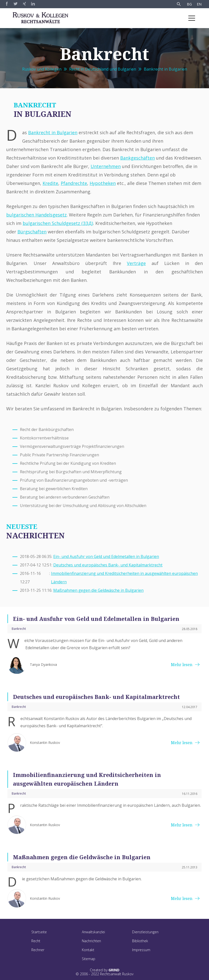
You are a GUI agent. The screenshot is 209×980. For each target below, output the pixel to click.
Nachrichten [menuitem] (91, 941)
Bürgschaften (32, 232)
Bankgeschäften (137, 158)
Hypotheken (103, 183)
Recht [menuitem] (36, 941)
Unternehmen (106, 166)
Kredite (50, 183)
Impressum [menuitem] (141, 950)
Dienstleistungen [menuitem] (145, 932)
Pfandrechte (74, 183)
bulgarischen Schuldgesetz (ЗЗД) (58, 223)
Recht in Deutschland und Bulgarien (103, 69)
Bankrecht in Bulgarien (165, 69)
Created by (105, 970)
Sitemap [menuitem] (89, 959)
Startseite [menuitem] (39, 932)
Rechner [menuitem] (38, 950)
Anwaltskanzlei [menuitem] (93, 932)
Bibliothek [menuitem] (140, 941)
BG (189, 4)
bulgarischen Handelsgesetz (36, 215)
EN (199, 4)
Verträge (136, 263)
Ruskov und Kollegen (42, 69)
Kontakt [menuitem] (88, 950)
